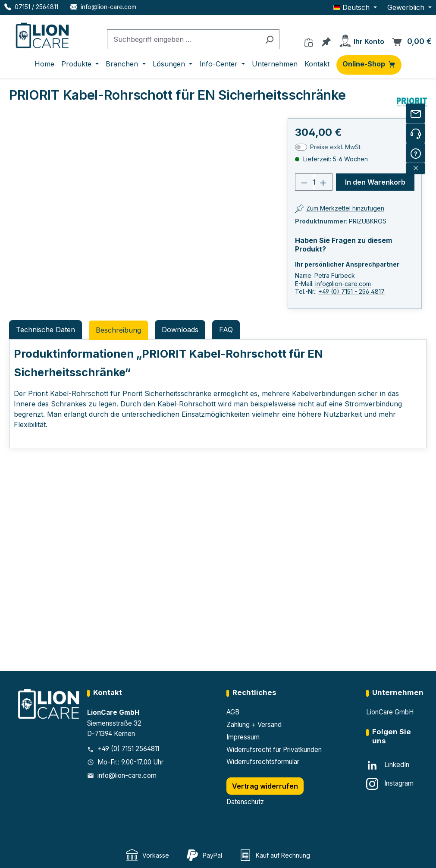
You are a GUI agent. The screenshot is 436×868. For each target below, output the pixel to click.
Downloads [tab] (180, 330)
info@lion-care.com (343, 284)
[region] (94, 215)
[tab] (118, 330)
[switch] (301, 147)
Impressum (243, 737)
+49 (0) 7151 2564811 (128, 749)
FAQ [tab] (226, 330)
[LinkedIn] (388, 765)
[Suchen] (269, 39)
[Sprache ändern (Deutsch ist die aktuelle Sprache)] (355, 7)
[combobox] (183, 39)
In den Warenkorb (375, 182)
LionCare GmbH (390, 712)
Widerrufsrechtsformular (263, 762)
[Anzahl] (314, 182)
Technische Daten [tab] (45, 330)
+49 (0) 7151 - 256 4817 (351, 291)
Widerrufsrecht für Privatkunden (274, 750)
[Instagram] (390, 784)
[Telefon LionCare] (31, 7)
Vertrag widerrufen (265, 786)
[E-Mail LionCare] (103, 7)
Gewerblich (407, 7)
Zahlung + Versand (254, 725)
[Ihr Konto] (361, 39)
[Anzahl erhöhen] (323, 182)
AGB (233, 712)
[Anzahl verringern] (304, 182)
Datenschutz (245, 802)
